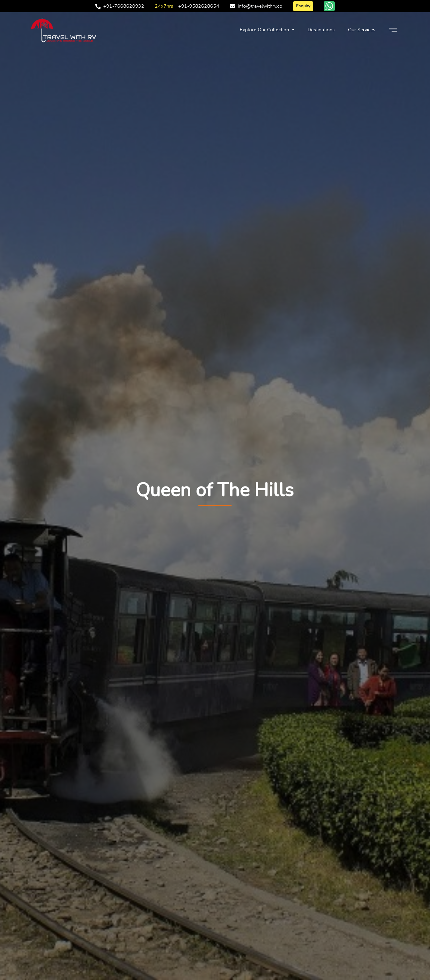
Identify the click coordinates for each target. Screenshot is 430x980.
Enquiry (303, 6)
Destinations (321, 30)
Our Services (362, 30)
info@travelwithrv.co (260, 6)
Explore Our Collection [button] (265, 30)
